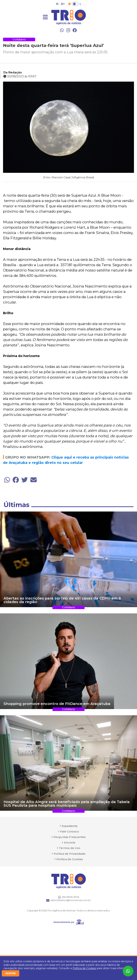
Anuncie (70, 842)
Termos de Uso (70, 848)
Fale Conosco (70, 831)
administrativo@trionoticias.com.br (68, 900)
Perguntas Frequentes (70, 837)
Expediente (70, 826)
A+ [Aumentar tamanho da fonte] (63, 4)
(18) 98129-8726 (69, 897)
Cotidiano (19, 39)
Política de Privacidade (70, 854)
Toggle (75, 4)
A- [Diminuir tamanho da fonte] (58, 4)
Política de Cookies (84, 968)
